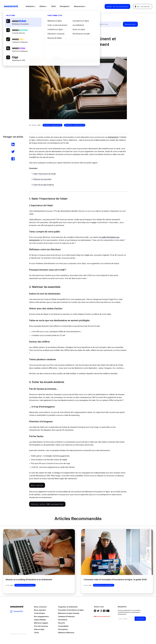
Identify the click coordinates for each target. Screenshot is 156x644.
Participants (63, 629)
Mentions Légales (41, 623)
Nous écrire (37, 485)
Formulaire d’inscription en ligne (71, 610)
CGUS (36, 633)
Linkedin (95, 611)
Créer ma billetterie (117, 6)
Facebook (104, 611)
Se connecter (142, 6)
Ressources (80, 6)
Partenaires (63, 620)
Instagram (101, 611)
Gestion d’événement (47, 24)
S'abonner (140, 619)
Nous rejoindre (40, 610)
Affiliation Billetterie (66, 633)
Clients (43, 6)
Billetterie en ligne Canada (69, 613)
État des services (41, 626)
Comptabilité (63, 626)
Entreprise (65, 6)
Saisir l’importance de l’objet (45, 174)
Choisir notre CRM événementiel (47, 504)
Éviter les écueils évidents (44, 185)
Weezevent (11, 6)
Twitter (98, 611)
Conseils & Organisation (52, 125)
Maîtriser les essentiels (42, 179)
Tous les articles (28, 24)
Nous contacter (40, 607)
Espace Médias (40, 620)
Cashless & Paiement (66, 617)
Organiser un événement (68, 607)
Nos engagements (41, 617)
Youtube (108, 611)
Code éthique (39, 613)
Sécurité (61, 623)
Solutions (31, 6)
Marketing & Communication (75, 125)
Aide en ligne (39, 629)
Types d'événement (66, 24)
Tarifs (53, 6)
